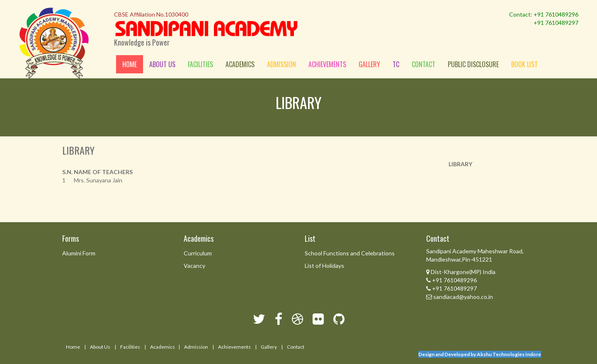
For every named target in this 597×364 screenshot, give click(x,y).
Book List (524, 64)
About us (162, 64)
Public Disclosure (473, 64)
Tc (396, 64)
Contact (423, 64)
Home (130, 64)
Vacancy (194, 266)
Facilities (200, 64)
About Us (100, 347)
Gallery (369, 64)
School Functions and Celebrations (350, 253)
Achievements (327, 64)
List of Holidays (324, 266)
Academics (240, 64)
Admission (282, 64)
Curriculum (198, 253)
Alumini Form (79, 253)
